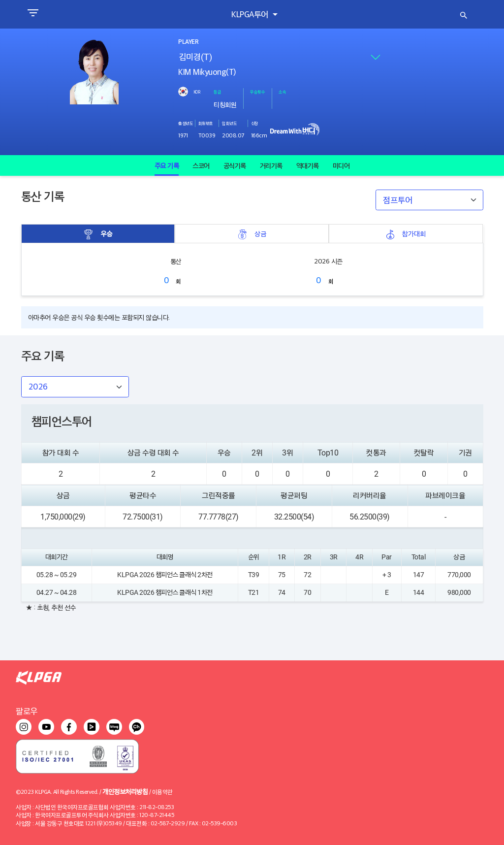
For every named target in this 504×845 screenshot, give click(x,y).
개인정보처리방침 (125, 791)
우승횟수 (257, 92)
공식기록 (235, 165)
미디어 (341, 165)
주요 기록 (167, 165)
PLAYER (188, 42)
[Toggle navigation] (33, 14)
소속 (282, 92)
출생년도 (186, 123)
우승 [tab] (98, 234)
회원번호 (206, 123)
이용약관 (162, 792)
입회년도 (229, 123)
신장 (255, 123)
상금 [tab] (252, 234)
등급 (217, 92)
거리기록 (271, 165)
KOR (197, 92)
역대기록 (308, 165)
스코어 (201, 165)
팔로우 (27, 711)
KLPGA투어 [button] (251, 14)
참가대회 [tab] (406, 234)
